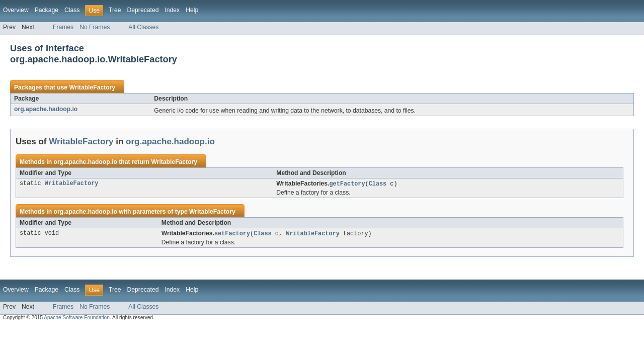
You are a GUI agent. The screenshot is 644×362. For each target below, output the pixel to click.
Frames (63, 27)
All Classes (143, 27)
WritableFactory (92, 87)
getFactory (347, 184)
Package (47, 10)
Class (72, 10)
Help (192, 10)
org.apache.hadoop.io (46, 109)
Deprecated (143, 10)
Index (172, 10)
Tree (115, 10)
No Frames (95, 27)
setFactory (232, 234)
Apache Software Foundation (77, 319)
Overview (16, 10)
